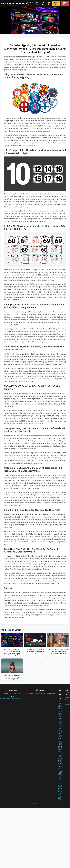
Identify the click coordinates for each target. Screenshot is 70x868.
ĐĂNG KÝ (65, 3)
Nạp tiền (43, 3)
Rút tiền (49, 3)
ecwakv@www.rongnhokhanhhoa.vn (12, 698)
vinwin (67, 702)
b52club (67, 700)
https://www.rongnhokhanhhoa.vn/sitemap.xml (41, 693)
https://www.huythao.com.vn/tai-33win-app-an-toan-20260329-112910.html (60, 715)
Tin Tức (37, 3)
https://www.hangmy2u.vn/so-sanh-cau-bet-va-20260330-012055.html (60, 766)
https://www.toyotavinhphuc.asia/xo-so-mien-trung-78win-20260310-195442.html (60, 741)
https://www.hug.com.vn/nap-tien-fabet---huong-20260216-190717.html (60, 789)
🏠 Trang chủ (30, 3)
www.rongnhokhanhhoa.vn (14, 3)
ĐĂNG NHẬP (55, 3)
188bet (67, 704)
